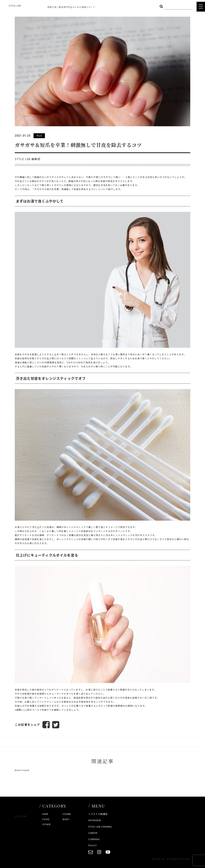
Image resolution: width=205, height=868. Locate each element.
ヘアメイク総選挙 (98, 814)
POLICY (92, 845)
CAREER (93, 833)
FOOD (46, 819)
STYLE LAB (15, 6)
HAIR (45, 814)
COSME (67, 814)
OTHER (47, 824)
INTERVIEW (95, 820)
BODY (66, 819)
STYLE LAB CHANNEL (100, 827)
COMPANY (94, 839)
